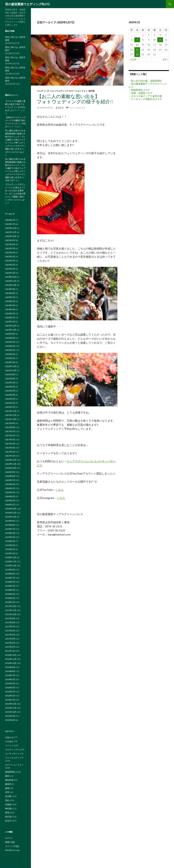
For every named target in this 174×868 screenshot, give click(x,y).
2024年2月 (10, 318)
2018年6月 (10, 582)
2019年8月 (10, 525)
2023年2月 (10, 358)
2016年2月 (10, 696)
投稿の (10, 842)
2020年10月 (11, 468)
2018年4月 (10, 590)
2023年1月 (10, 362)
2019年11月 (11, 513)
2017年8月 (10, 622)
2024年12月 (11, 277)
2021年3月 (10, 448)
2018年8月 (10, 574)
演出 (7, 800)
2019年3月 (10, 545)
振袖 (7, 788)
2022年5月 (10, 391)
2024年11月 (11, 281)
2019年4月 (10, 541)
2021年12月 (11, 411)
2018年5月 (10, 586)
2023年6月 (10, 346)
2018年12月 (11, 557)
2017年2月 (10, 647)
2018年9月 (10, 570)
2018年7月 (10, 578)
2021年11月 (11, 415)
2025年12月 (11, 228)
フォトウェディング (59, 91)
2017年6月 (10, 631)
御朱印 (8, 784)
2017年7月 (10, 627)
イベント (9, 745)
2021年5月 (10, 440)
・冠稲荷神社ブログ (139, 90)
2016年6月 (10, 679)
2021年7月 (10, 431)
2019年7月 (10, 529)
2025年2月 (10, 269)
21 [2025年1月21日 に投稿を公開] (137, 50)
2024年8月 (10, 293)
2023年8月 (10, 338)
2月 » (165, 59)
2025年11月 (11, 232)
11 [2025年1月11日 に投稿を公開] (160, 40)
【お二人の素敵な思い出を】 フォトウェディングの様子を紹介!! (90, 99)
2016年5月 (10, 683)
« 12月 (133, 59)
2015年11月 (11, 708)
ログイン (9, 838)
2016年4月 (10, 688)
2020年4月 (10, 492)
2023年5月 (10, 350)
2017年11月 (11, 610)
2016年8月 (10, 671)
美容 (7, 813)
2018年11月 (11, 561)
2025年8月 (10, 244)
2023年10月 (11, 330)
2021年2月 (10, 452)
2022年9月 (10, 374)
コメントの (12, 846)
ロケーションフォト (78, 91)
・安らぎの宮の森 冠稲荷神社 (145, 81)
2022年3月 (10, 399)
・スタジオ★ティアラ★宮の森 (145, 96)
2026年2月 (10, 220)
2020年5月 (10, 488)
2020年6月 (10, 484)
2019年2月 (10, 549)
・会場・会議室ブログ (141, 93)
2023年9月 (10, 334)
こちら (60, 490)
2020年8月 (10, 476)
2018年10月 (11, 566)
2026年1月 (10, 224)
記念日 (8, 821)
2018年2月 (10, 598)
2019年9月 (10, 521)
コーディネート (12, 754)
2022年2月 (10, 403)
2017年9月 (10, 618)
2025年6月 (10, 252)
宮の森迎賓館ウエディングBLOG (27, 4)
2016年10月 (11, 663)
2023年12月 (11, 326)
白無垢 (8, 804)
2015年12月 (11, 704)
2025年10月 (11, 236)
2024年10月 (11, 285)
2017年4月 (10, 639)
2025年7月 (10, 248)
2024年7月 (10, 297)
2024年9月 (10, 289)
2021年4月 (10, 444)
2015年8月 (10, 720)
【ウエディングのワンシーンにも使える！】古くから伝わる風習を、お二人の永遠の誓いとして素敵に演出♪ (15, 190)
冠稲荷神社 (10, 772)
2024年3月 (10, 313)
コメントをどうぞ (77, 108)
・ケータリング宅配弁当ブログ (145, 99)
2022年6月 (10, 387)
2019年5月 (10, 537)
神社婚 (8, 808)
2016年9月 (10, 667)
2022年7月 (10, 383)
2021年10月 (11, 419)
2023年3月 (10, 354)
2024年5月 (10, 305)
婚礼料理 (9, 780)
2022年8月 (10, 379)
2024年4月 (10, 309)
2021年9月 (10, 423)
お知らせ (9, 737)
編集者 (61, 108)
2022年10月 (11, 370)
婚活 (7, 776)
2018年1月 (10, 602)
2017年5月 (10, 635)
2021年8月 (10, 427)
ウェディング (43, 91)
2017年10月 (11, 614)
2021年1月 (10, 456)
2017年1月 (10, 651)
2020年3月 (10, 496)
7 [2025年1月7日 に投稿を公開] (137, 40)
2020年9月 (10, 472)
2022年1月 (10, 407)
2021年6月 (10, 435)
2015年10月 (11, 712)
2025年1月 (10, 273)
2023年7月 (10, 342)
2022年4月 (10, 395)
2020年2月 (10, 500)
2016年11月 (11, 659)
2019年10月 (11, 517)
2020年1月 (10, 505)
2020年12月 (11, 460)
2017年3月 (10, 643)
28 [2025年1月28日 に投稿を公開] (137, 54)
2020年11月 (11, 464)
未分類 (8, 796)
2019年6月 (10, 533)
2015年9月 (10, 716)
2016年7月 (10, 675)
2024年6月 (10, 301)
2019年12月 (11, 509)
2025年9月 (10, 240)
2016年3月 (10, 692)
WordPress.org (12, 850)
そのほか (9, 741)
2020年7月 (10, 480)
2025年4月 (10, 261)
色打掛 (91, 91)
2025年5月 (10, 257)
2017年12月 (11, 606)
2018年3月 (10, 594)
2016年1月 (10, 700)
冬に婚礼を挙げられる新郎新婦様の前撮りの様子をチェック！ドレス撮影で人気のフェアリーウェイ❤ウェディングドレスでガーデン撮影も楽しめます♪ (15, 140)
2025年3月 (10, 265)
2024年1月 (10, 322)
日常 (7, 792)
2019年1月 (10, 553)
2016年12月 (11, 655)
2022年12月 (11, 366)
